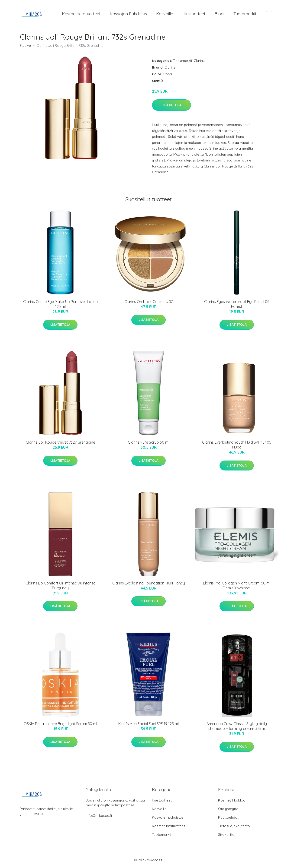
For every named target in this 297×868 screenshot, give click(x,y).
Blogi (219, 14)
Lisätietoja (171, 105)
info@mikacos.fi (99, 816)
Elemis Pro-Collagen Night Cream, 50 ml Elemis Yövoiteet (237, 586)
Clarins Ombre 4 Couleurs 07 (148, 302)
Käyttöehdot (228, 817)
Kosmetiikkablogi (232, 800)
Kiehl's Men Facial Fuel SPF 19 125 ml (148, 724)
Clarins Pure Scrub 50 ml (148, 442)
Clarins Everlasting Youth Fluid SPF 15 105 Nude (237, 445)
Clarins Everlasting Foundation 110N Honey (149, 583)
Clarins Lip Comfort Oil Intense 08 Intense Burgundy (60, 586)
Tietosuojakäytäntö (234, 826)
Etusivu (25, 46)
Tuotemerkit (245, 14)
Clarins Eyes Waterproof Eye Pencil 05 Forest (237, 304)
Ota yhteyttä (228, 809)
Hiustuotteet (194, 14)
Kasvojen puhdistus (128, 14)
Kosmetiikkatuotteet (81, 14)
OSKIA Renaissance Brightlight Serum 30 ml (60, 724)
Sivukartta (226, 835)
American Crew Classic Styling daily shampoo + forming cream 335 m (237, 726)
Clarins (199, 61)
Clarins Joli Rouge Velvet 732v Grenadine (60, 442)
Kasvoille (165, 14)
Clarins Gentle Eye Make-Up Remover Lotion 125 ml (60, 304)
